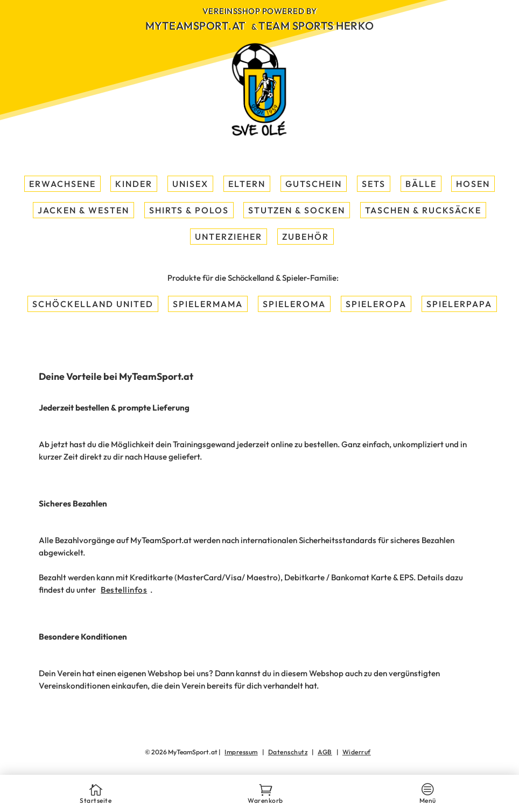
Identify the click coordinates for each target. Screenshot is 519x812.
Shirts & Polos (189, 210)
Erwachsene (62, 184)
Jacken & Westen (83, 210)
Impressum (241, 752)
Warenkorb (265, 796)
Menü (428, 796)
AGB (325, 752)
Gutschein (314, 184)
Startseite (96, 796)
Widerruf (357, 752)
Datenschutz (288, 752)
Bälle (421, 184)
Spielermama (208, 304)
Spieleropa (376, 304)
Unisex (190, 184)
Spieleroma (294, 304)
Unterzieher (229, 237)
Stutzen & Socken (297, 210)
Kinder (134, 184)
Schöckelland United (93, 304)
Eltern (247, 184)
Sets (374, 184)
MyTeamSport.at (196, 26)
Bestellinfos (124, 590)
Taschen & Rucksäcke (423, 210)
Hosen (473, 184)
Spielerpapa (459, 304)
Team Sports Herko (316, 26)
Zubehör (306, 237)
